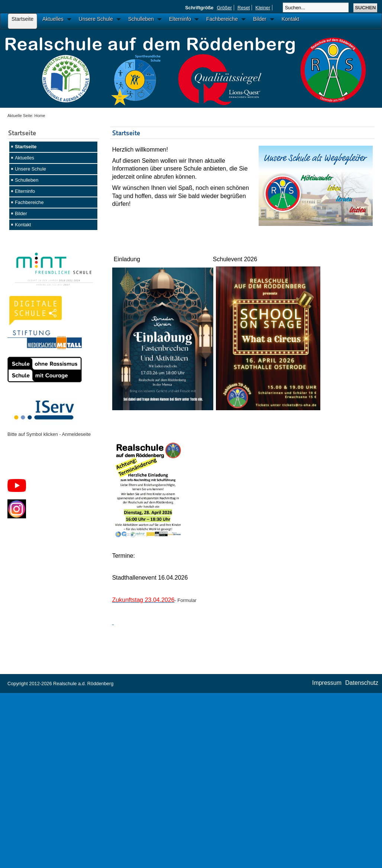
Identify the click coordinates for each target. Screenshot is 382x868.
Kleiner (263, 8)
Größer (224, 8)
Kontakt (23, 225)
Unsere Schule (30, 169)
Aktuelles (25, 158)
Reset (244, 8)
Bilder (21, 213)
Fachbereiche (29, 202)
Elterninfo (25, 191)
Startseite (26, 147)
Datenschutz (362, 683)
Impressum (327, 683)
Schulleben (27, 180)
